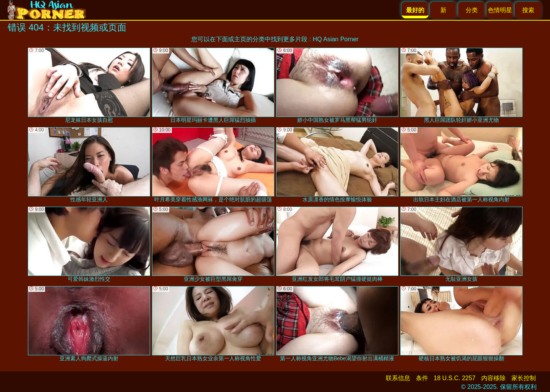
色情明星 (500, 10)
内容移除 (493, 378)
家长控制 (524, 378)
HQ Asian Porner (336, 39)
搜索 (528, 10)
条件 (422, 378)
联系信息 (398, 378)
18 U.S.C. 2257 (455, 378)
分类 (472, 10)
